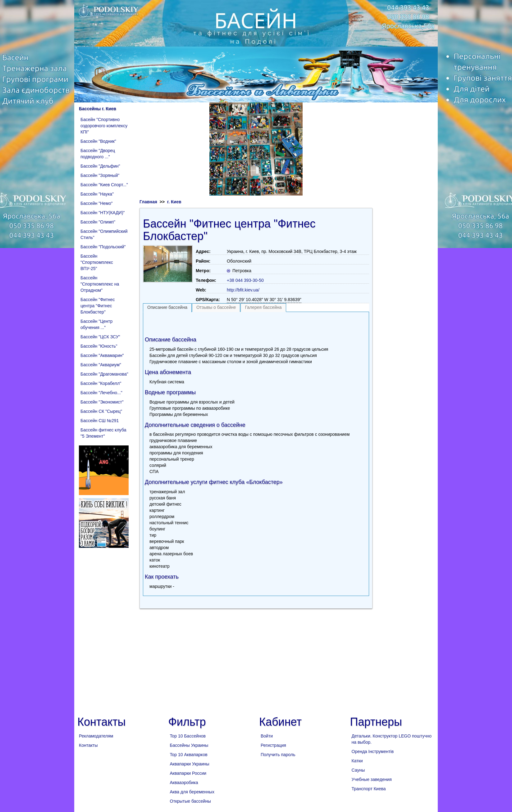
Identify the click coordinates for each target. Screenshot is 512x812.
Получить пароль (278, 755)
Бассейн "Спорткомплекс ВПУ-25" (97, 262)
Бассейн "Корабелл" (101, 383)
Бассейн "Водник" (98, 141)
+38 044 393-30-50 (245, 280)
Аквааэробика (184, 783)
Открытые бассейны (190, 801)
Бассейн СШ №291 (100, 421)
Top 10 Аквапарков (189, 755)
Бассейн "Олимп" (98, 222)
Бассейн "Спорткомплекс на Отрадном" (100, 284)
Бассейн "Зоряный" (100, 175)
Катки (357, 761)
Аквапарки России (188, 773)
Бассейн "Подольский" (103, 247)
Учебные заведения (372, 779)
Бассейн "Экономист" (102, 402)
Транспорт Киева (369, 789)
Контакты (88, 745)
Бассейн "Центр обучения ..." (96, 324)
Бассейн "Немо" (96, 203)
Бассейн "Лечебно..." (101, 393)
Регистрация (273, 745)
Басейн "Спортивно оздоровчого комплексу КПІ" (104, 126)
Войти (267, 736)
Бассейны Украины (189, 745)
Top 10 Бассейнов (188, 736)
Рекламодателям (96, 736)
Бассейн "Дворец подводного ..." (98, 154)
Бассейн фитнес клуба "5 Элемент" (103, 433)
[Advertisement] (256, 323)
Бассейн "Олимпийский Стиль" (104, 234)
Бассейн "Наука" (97, 194)
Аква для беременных (192, 792)
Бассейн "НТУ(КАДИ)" (103, 213)
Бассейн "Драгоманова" (104, 374)
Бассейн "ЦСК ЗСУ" (100, 337)
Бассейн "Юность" (99, 346)
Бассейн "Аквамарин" (102, 355)
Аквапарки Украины (190, 764)
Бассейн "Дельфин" (100, 166)
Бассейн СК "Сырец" (101, 411)
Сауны (358, 770)
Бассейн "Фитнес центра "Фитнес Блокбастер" (98, 306)
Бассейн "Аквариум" (101, 365)
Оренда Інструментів (373, 751)
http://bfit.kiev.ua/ (243, 290)
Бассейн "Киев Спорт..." (104, 185)
